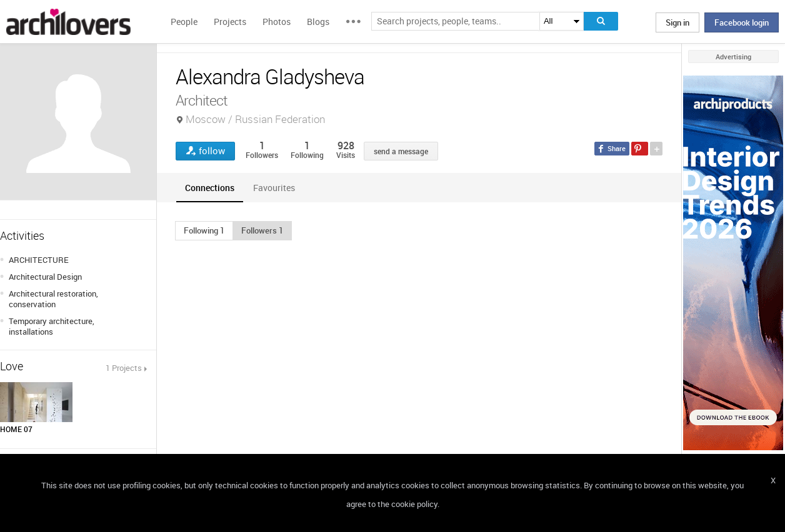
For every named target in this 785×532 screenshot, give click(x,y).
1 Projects (124, 368)
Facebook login (742, 22)
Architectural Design (45, 277)
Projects (230, 22)
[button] (204, 230)
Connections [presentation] (210, 188)
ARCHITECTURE (39, 260)
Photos (277, 22)
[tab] (210, 188)
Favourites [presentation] (274, 188)
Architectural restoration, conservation (53, 299)
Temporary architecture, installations (52, 326)
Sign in (677, 22)
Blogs (318, 22)
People (184, 22)
